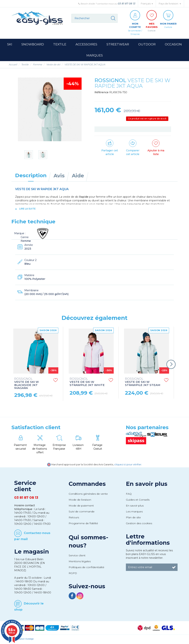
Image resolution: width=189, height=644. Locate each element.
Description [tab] (31, 176)
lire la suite (27, 209)
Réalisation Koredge (24, 640)
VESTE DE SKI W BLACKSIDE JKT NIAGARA (26, 384)
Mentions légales (80, 562)
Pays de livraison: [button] (170, 4)
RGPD (73, 574)
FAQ (129, 494)
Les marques (134, 512)
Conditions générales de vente (88, 494)
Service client (77, 556)
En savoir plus (147, 485)
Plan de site (133, 518)
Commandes (87, 485)
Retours (74, 518)
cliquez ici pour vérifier (128, 465)
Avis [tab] (59, 176)
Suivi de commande (82, 512)
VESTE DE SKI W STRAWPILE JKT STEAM (143, 383)
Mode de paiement (81, 506)
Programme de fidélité (83, 524)
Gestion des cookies (139, 524)
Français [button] (147, 4)
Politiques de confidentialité (86, 568)
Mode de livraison (80, 500)
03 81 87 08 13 (126, 4)
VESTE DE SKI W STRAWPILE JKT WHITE (87, 383)
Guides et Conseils (138, 500)
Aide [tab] (78, 176)
